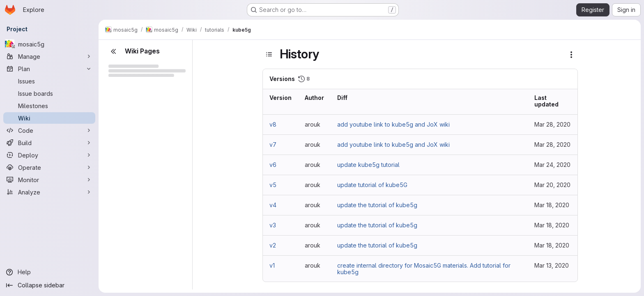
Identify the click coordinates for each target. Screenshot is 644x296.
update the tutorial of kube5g (377, 205)
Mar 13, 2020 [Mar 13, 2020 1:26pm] (552, 265)
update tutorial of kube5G (372, 185)
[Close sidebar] (113, 51)
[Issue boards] (49, 93)
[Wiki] (49, 118)
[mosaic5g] (49, 44)
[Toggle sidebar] (269, 54)
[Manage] (49, 56)
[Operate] (49, 167)
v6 (273, 165)
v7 (273, 145)
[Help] (49, 272)
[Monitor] (49, 180)
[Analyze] (49, 192)
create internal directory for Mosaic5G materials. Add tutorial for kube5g (424, 269)
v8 (273, 124)
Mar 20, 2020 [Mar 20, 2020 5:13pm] (552, 185)
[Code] (49, 130)
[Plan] (49, 69)
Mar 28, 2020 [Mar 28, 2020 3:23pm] (552, 124)
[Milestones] (49, 106)
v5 (273, 185)
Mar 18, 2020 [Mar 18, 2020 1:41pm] (552, 205)
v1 (272, 265)
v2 (273, 245)
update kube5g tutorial (368, 165)
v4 (273, 205)
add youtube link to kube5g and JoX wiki (393, 124)
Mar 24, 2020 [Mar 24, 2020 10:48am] (552, 165)
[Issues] (49, 81)
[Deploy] (49, 155)
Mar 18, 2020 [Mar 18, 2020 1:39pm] (552, 245)
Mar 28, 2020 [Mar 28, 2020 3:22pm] (552, 145)
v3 (273, 225)
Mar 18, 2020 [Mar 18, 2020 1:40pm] (552, 225)
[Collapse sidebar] (49, 285)
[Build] (49, 143)
